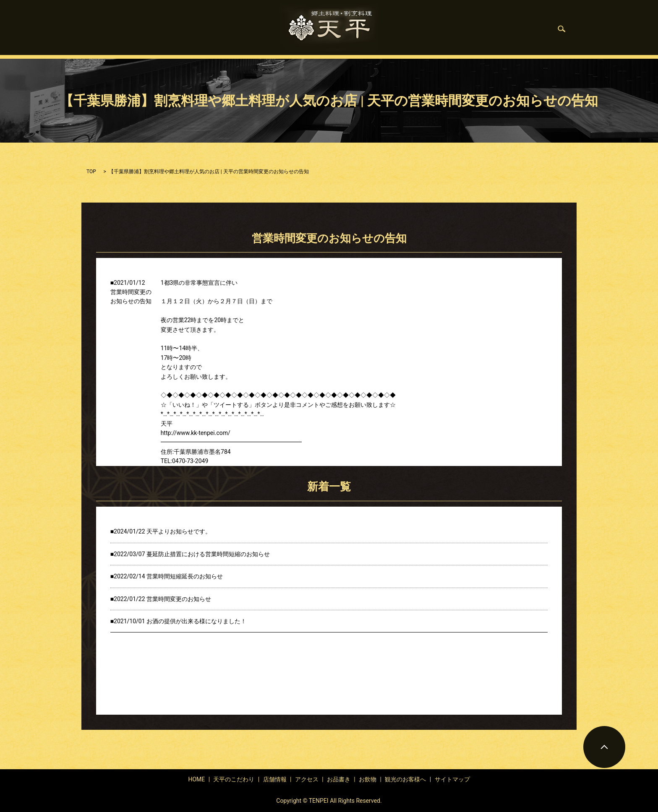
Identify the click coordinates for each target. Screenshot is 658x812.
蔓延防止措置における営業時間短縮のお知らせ (208, 554)
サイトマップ (452, 779)
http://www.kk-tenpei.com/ (196, 433)
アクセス (307, 779)
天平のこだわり (214, 29)
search (526, 29)
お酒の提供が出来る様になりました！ (196, 621)
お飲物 (442, 29)
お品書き (407, 29)
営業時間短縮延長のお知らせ (185, 576)
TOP (91, 172)
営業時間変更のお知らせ (179, 599)
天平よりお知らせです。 (179, 531)
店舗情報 (261, 29)
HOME (172, 29)
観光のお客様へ (486, 29)
